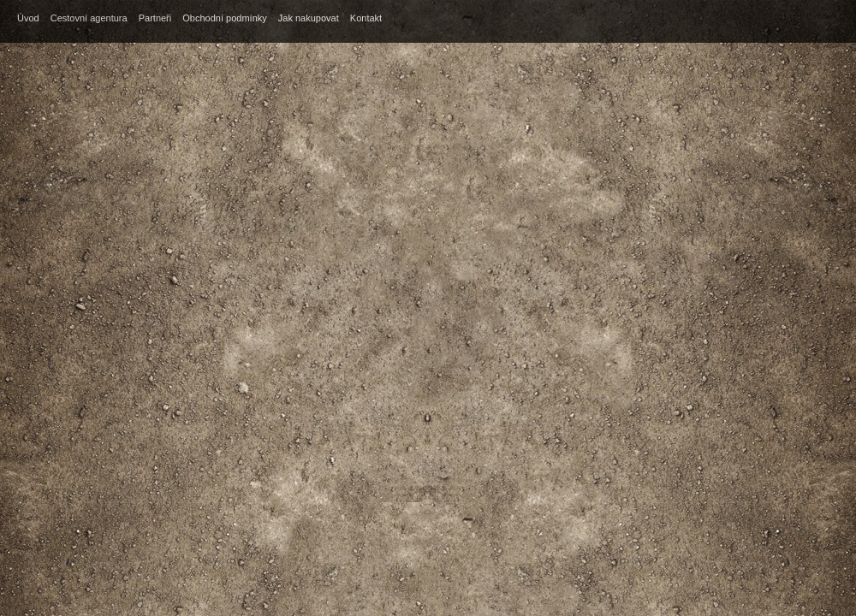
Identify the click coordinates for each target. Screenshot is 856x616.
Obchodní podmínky (224, 18)
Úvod (28, 18)
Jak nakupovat (309, 18)
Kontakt (366, 18)
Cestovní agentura (89, 18)
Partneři (155, 18)
